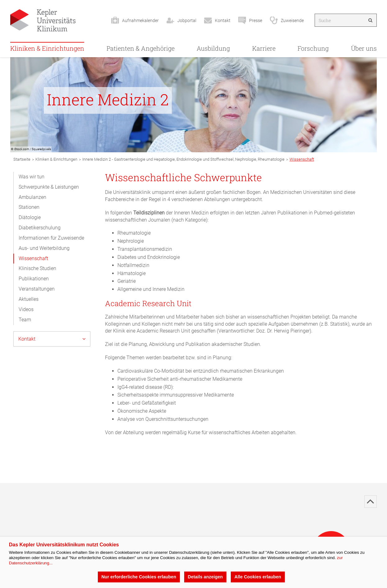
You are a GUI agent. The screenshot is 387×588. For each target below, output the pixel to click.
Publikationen (34, 279)
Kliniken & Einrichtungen (47, 48)
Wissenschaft (33, 258)
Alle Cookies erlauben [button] (258, 577)
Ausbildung (213, 48)
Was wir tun (32, 177)
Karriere (264, 48)
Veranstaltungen (37, 289)
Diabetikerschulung (40, 228)
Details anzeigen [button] (205, 577)
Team (25, 320)
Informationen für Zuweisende (51, 238)
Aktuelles (29, 299)
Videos (26, 309)
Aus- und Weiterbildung (44, 248)
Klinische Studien (37, 268)
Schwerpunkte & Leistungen (49, 187)
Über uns (364, 48)
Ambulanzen (32, 197)
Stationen (29, 207)
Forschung (313, 48)
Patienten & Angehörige (141, 48)
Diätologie (30, 217)
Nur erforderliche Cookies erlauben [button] (139, 577)
